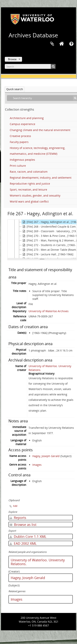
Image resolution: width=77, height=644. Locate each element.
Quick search (15, 89)
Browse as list (23, 525)
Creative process (20, 136)
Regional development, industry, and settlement (41, 178)
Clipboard (52, 44)
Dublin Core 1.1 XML (28, 536)
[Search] (30, 66)
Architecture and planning (27, 118)
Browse (12, 59)
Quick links (71, 44)
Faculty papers (19, 142)
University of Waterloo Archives (49, 311)
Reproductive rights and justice (30, 184)
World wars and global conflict (29, 201)
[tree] (42, 239)
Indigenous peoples (22, 160)
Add (15, 506)
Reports (18, 518)
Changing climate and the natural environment (40, 130)
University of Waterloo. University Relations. (38, 562)
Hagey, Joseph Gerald (46, 456)
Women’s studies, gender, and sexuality (35, 195)
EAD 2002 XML (23, 543)
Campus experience (23, 124)
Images (37, 465)
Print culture (18, 166)
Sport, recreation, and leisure (28, 190)
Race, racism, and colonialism (29, 172)
